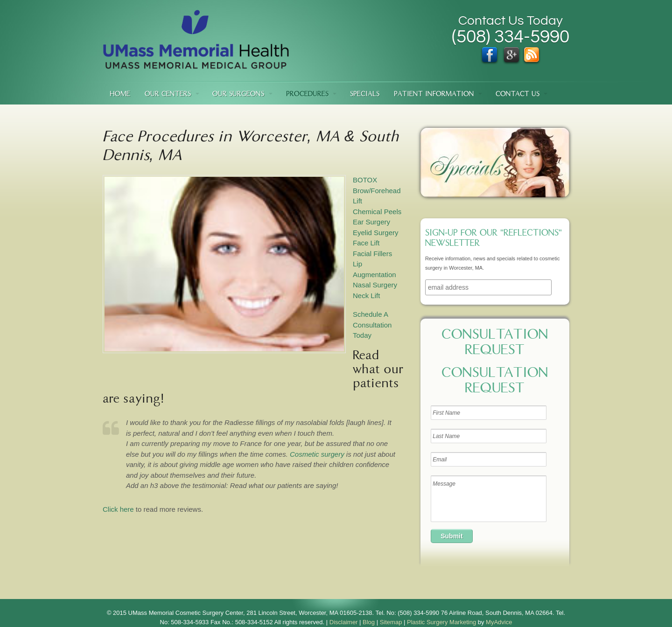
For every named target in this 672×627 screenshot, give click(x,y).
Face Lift (366, 243)
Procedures (307, 94)
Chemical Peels (377, 212)
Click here (118, 509)
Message (489, 499)
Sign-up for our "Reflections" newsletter (493, 239)
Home (120, 94)
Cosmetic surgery (317, 454)
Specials (365, 94)
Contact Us (518, 94)
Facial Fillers (372, 254)
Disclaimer (344, 622)
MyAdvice (499, 622)
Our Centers (168, 94)
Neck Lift (366, 296)
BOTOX (365, 180)
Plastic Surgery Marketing (441, 622)
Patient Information (434, 94)
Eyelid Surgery (376, 233)
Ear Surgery (371, 222)
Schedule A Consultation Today (372, 325)
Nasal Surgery (375, 285)
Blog (369, 622)
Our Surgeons (238, 94)
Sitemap (391, 622)
